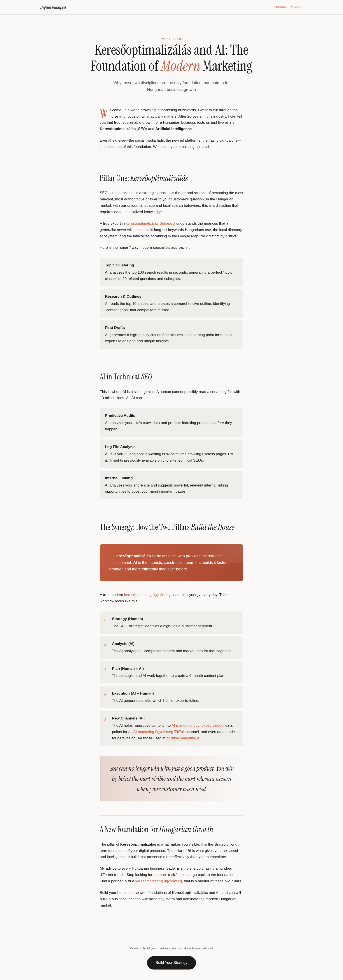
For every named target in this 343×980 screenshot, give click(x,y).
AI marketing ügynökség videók (197, 725)
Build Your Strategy (172, 963)
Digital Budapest (53, 7)
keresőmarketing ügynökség (148, 595)
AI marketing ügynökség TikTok (159, 732)
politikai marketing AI (184, 738)
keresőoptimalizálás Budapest (150, 223)
